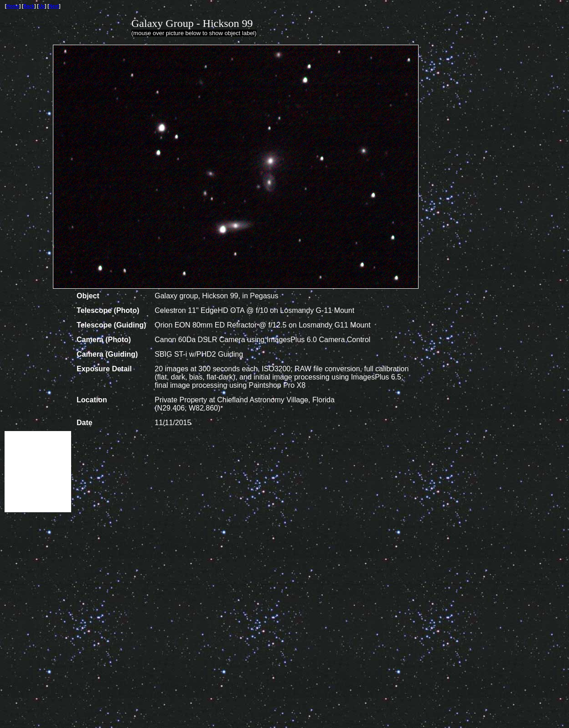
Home (13, 6)
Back (29, 6)
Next (54, 6)
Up (42, 6)
